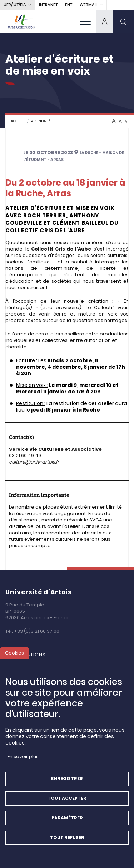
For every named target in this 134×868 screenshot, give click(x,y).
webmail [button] (89, 5)
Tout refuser (67, 844)
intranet (48, 5)
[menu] (85, 21)
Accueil (18, 121)
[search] (124, 21)
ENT (69, 5)
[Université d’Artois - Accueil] (21, 21)
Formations (29, 655)
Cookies (14, 660)
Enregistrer (67, 785)
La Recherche (31, 663)
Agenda (39, 121)
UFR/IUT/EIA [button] (15, 5)
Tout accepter (67, 805)
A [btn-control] (114, 121)
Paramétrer (67, 825)
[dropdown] (105, 21)
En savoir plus (23, 763)
